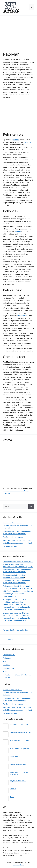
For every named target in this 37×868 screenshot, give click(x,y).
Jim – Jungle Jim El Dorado (19, 724)
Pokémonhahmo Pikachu (13, 537)
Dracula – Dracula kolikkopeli (20, 732)
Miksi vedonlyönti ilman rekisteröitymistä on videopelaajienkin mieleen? (18, 525)
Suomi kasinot (9, 639)
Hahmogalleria (9, 655)
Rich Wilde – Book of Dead (19, 740)
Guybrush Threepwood (18, 781)
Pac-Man (13, 789)
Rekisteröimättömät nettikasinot (16, 630)
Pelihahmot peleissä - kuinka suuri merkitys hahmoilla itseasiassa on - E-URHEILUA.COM (18, 589)
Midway (28, 142)
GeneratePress (18, 865)
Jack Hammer (15, 756)
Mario (12, 797)
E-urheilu (7, 665)
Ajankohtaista (8, 668)
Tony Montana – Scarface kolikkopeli (19, 773)
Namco (16, 140)
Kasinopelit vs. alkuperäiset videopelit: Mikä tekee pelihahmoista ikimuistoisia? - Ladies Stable (18, 602)
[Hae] (31, 506)
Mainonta (7, 671)
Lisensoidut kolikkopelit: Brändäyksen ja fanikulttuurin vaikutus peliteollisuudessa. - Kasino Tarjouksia (18, 564)
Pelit (5, 661)
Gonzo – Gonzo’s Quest (18, 765)
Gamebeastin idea (10, 546)
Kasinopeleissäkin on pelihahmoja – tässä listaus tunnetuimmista (18, 594)
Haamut (18, 231)
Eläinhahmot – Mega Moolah (20, 748)
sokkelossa (23, 316)
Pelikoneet (7, 658)
